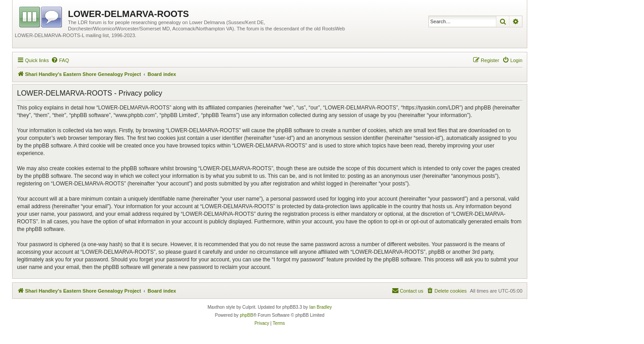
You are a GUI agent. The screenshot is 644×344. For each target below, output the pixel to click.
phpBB (246, 315)
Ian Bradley (320, 307)
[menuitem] (60, 60)
